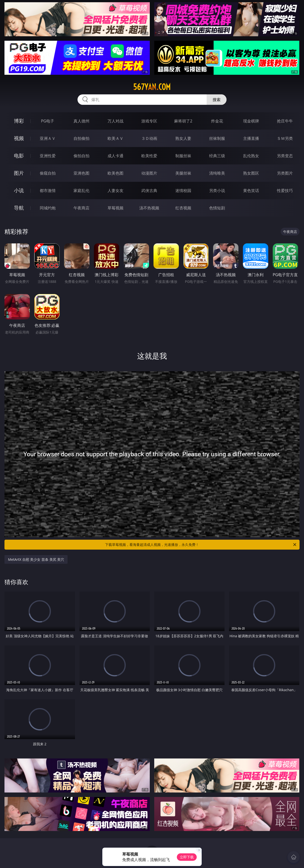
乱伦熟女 (251, 156)
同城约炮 (48, 208)
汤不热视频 (149, 208)
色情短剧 (217, 208)
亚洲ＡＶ (48, 138)
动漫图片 (149, 173)
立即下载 (187, 857)
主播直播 (251, 138)
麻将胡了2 (183, 121)
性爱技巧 (285, 190)
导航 (19, 208)
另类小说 (217, 190)
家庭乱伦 (81, 190)
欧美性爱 (149, 156)
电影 (19, 156)
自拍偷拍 (81, 138)
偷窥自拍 (48, 173)
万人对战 (115, 121)
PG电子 (48, 121)
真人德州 (81, 121)
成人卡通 (115, 156)
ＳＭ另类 (285, 138)
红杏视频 (183, 208)
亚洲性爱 (48, 156)
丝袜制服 (217, 138)
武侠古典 (149, 190)
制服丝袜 (183, 156)
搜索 (217, 100)
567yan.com (152, 87)
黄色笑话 (251, 190)
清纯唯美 (217, 173)
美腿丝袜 (183, 173)
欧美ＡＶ (115, 138)
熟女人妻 (183, 138)
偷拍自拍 (81, 156)
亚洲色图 (81, 173)
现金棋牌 (251, 121)
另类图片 (285, 173)
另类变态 (285, 156)
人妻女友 (115, 190)
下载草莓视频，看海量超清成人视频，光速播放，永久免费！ (201, 545)
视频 (19, 138)
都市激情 (48, 190)
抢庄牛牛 (285, 121)
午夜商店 (81, 208)
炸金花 (217, 121)
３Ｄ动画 (149, 138)
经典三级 (217, 156)
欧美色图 (115, 173)
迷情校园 (183, 190)
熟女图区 (251, 173)
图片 (19, 173)
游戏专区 (149, 121)
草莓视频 (115, 208)
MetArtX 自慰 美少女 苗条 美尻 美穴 (36, 559)
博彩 (19, 121)
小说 (19, 190)
